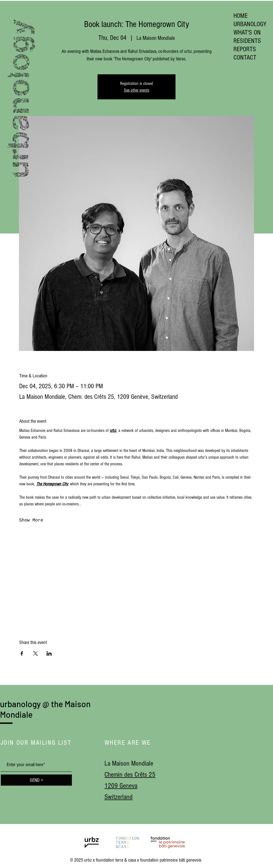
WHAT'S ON (247, 32)
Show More (31, 520)
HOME (241, 16)
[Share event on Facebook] (22, 653)
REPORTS (245, 49)
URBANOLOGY (250, 24)
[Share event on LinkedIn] (49, 653)
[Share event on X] (36, 653)
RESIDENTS (247, 41)
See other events (137, 90)
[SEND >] (36, 780)
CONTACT (245, 57)
